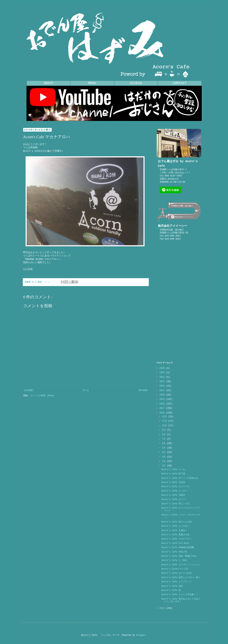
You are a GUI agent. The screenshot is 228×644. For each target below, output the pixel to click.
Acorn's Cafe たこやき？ (175, 526)
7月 (164, 439)
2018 (163, 404)
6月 (164, 443)
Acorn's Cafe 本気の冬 (174, 552)
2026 (163, 368)
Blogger (141, 635)
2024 (163, 377)
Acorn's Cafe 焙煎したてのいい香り (181, 578)
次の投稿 (28, 390)
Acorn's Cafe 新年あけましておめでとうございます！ (181, 600)
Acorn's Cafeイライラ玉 (175, 569)
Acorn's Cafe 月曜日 (173, 495)
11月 (165, 421)
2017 (163, 408)
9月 (164, 430)
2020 (163, 395)
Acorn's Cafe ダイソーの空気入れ (180, 478)
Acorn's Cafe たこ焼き (174, 560)
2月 (164, 461)
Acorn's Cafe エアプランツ (177, 582)
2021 (163, 391)
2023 (163, 382)
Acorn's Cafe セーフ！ (174, 499)
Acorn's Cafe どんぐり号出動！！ (180, 595)
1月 (164, 466)
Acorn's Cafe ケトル (173, 470)
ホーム (86, 390)
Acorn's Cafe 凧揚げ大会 (175, 535)
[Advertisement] (179, 301)
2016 (163, 413)
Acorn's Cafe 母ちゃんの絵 (177, 522)
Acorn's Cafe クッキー (174, 491)
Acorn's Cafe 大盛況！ (174, 531)
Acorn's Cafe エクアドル (175, 487)
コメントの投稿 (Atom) (42, 396)
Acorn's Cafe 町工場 (173, 474)
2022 (163, 386)
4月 (164, 452)
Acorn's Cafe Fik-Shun (175, 543)
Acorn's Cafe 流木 (172, 586)
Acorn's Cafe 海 (171, 590)
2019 (163, 399)
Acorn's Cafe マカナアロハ (177, 539)
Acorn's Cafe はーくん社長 (177, 573)
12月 (165, 417)
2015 (163, 608)
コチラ (187, 173)
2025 (163, 373)
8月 (164, 435)
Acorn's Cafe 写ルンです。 (177, 504)
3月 (164, 457)
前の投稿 (143, 390)
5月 (164, 448)
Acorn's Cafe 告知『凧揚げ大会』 (180, 556)
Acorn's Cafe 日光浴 (173, 482)
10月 (165, 426)
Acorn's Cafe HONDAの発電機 (178, 548)
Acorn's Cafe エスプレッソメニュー (181, 565)
